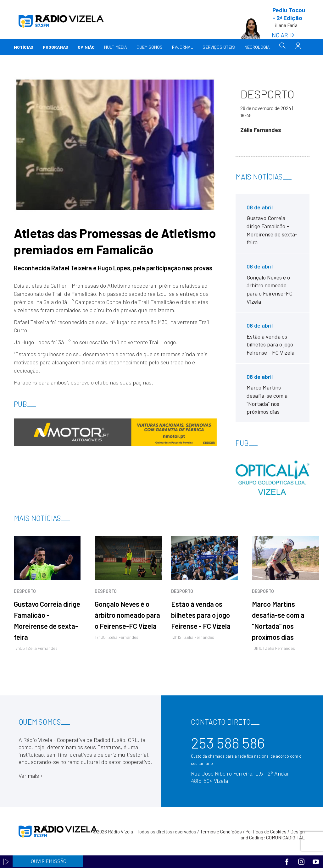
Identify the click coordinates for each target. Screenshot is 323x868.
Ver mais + (31, 776)
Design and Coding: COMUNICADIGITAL (273, 835)
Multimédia (116, 47)
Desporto (25, 591)
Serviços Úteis (219, 47)
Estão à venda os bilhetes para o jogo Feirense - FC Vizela (201, 615)
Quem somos (150, 47)
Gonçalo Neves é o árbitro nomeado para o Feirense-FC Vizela (127, 615)
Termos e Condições (221, 832)
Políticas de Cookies (266, 832)
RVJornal (183, 47)
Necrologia (257, 47)
